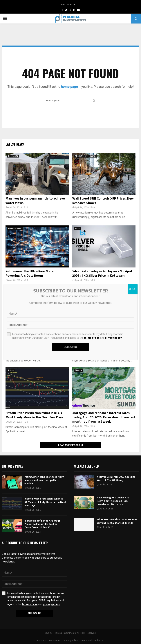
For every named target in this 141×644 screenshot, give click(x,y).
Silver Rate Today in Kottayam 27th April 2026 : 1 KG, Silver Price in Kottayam (102, 273)
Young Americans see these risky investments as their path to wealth (44, 480)
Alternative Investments (85, 156)
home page (69, 87)
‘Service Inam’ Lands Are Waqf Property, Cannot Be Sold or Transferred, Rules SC (42, 524)
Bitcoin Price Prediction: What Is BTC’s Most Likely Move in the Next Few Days (34, 415)
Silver (78, 229)
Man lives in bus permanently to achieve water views (35, 201)
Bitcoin (11, 370)
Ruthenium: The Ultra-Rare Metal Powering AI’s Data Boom (30, 273)
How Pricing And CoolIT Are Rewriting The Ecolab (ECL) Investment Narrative (113, 501)
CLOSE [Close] (133, 289)
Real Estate (13, 156)
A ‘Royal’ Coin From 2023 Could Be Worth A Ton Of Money (116, 479)
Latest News (15, 144)
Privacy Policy (71, 641)
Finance (79, 370)
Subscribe (34, 613)
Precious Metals (15, 229)
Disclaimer (55, 641)
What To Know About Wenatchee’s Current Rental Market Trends (117, 521)
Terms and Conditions (92, 641)
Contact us (40, 641)
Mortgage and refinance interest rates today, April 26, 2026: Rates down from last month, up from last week (104, 417)
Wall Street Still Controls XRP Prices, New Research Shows (103, 201)
